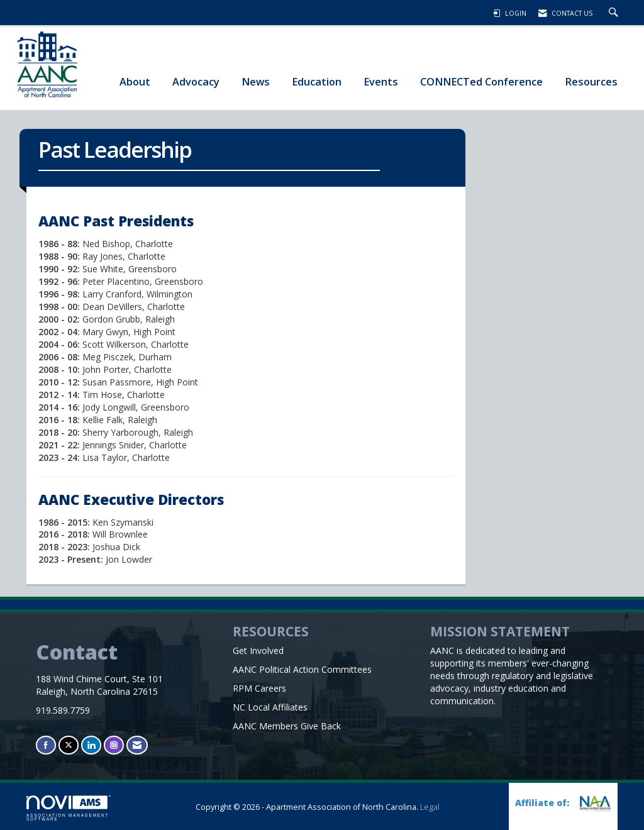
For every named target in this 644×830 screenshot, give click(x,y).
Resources (591, 81)
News (256, 81)
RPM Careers (259, 688)
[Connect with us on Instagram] (114, 745)
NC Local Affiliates (270, 707)
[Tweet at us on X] (69, 745)
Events (381, 81)
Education (317, 81)
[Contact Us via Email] (137, 745)
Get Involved (258, 650)
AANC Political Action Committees (302, 669)
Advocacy (196, 81)
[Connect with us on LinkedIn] (91, 745)
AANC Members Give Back (287, 726)
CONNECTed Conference (481, 81)
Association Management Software (69, 809)
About (135, 81)
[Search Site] (615, 13)
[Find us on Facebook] (46, 745)
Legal (430, 807)
